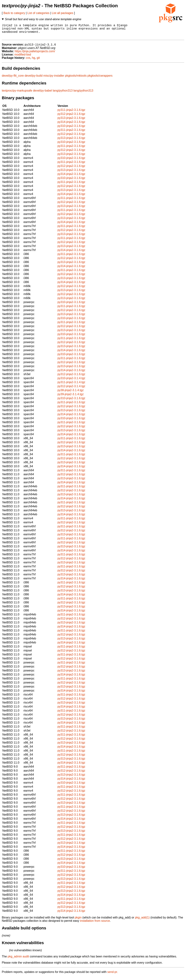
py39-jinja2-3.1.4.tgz (70, 398)
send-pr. (113, 975)
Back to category (14, 13)
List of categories (38, 13)
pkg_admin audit (18, 960)
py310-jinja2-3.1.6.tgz (71, 129)
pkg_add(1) (142, 921)
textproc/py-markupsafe (17, 94)
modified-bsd (23, 58)
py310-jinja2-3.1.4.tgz (71, 382)
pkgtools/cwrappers (100, 79)
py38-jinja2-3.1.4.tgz (70, 394)
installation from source (95, 924)
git (38, 61)
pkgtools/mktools (76, 79)
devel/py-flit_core (13, 79)
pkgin (78, 921)
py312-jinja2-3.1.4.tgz (71, 390)
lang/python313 (63, 94)
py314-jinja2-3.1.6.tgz (71, 125)
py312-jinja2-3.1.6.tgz (71, 117)
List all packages (62, 13)
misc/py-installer (54, 79)
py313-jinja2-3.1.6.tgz (71, 121)
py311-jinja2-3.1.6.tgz (71, 113)
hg (33, 61)
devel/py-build (34, 79)
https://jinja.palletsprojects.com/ (35, 55)
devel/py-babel (43, 94)
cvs (28, 61)
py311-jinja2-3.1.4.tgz (71, 386)
